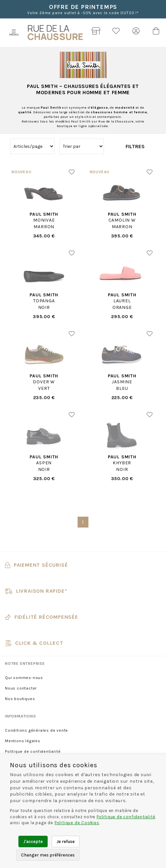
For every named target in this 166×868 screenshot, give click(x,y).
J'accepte (33, 841)
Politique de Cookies (77, 823)
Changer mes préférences (48, 855)
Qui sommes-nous (24, 678)
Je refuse (66, 841)
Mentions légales (23, 741)
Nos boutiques (20, 699)
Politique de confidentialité (33, 751)
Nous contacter (21, 688)
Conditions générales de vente (36, 730)
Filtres (135, 146)
